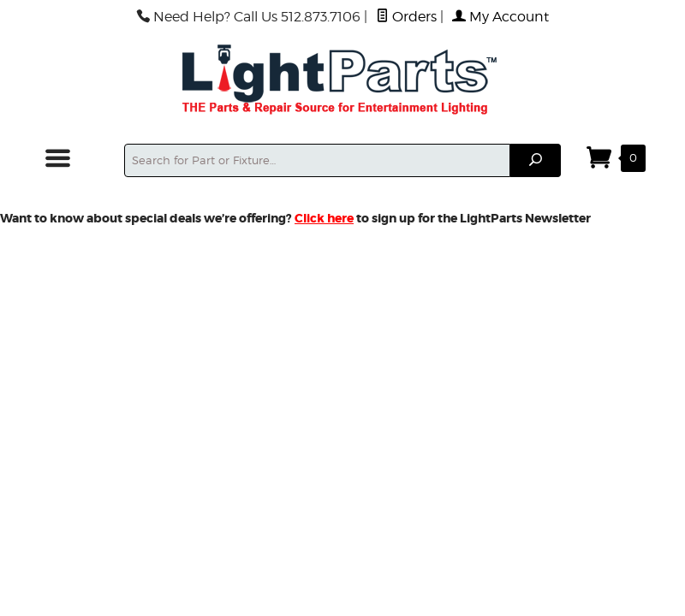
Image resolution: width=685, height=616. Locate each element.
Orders (406, 17)
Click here (324, 218)
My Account (500, 17)
